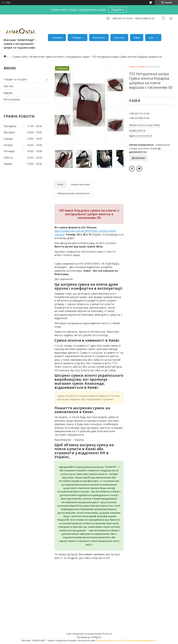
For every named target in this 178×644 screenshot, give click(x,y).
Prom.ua (107, 634)
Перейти (118, 10)
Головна (57, 37)
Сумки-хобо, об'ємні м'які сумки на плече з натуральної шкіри (51, 57)
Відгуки (8, 93)
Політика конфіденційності (142, 640)
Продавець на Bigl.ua (89, 637)
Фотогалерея (12, 99)
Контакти (99, 37)
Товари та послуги (15, 79)
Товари (76, 37)
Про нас (119, 37)
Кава (137, 37)
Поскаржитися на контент (111, 640)
